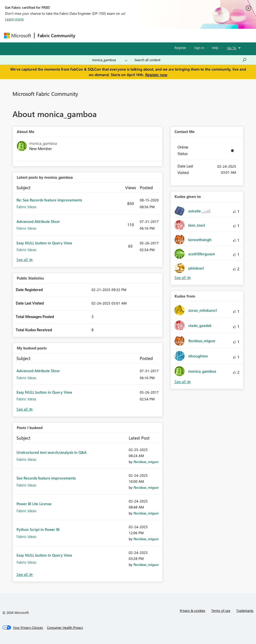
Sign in (199, 48)
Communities (151, 35)
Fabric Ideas (26, 207)
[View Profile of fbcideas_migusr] (146, 462)
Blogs (174, 35)
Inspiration (109, 35)
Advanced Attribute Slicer (38, 221)
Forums (87, 35)
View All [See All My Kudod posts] (25, 409)
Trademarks (245, 610)
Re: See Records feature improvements (49, 200)
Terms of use (221, 610)
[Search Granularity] (110, 60)
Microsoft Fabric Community (45, 94)
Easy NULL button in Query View (44, 243)
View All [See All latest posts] (25, 260)
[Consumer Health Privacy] (65, 628)
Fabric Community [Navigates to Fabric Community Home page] (56, 35)
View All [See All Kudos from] (183, 382)
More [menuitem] (191, 35)
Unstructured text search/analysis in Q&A (51, 452)
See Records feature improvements (46, 478)
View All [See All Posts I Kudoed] (25, 574)
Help (215, 48)
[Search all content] (191, 60)
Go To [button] (232, 48)
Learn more (14, 19)
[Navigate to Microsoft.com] (17, 36)
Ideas (129, 35)
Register (180, 48)
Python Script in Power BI (38, 529)
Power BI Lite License (34, 504)
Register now (156, 75)
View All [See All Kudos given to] (183, 278)
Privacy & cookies (192, 610)
